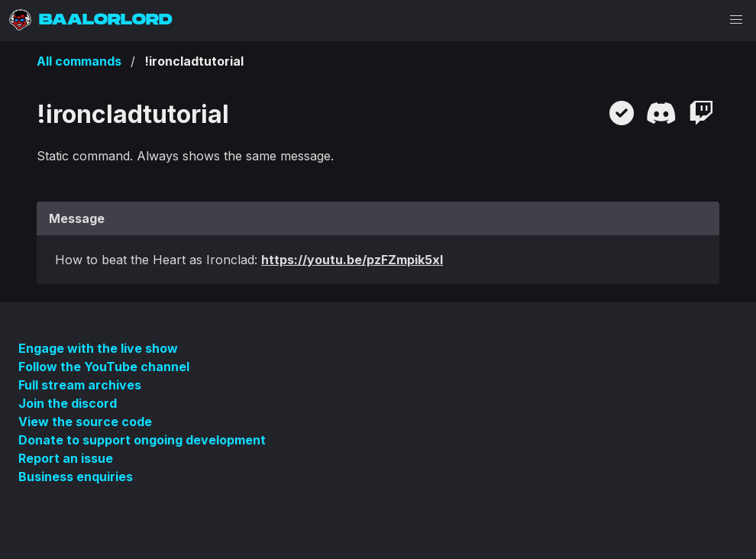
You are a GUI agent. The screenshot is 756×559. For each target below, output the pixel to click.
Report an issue (66, 458)
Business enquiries (76, 477)
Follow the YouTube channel (104, 367)
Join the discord (68, 403)
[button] (736, 20)
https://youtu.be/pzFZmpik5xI (352, 260)
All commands (79, 61)
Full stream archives (80, 385)
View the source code (85, 422)
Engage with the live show (98, 348)
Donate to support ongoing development (142, 440)
